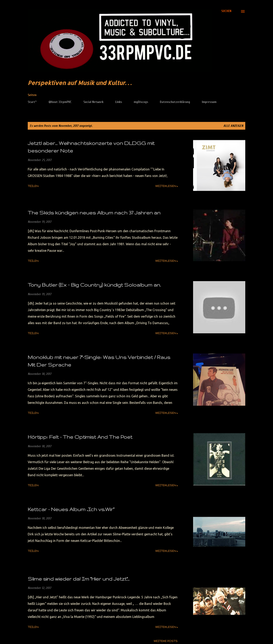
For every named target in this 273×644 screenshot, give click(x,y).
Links (119, 102)
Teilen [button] (33, 186)
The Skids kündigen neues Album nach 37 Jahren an (94, 213)
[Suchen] (226, 11)
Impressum (209, 102)
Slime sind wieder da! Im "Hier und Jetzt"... (79, 579)
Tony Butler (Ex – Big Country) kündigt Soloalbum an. (94, 285)
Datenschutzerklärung (175, 102)
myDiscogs (141, 102)
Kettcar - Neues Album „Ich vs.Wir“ (71, 509)
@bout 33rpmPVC (60, 102)
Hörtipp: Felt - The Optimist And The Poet (80, 437)
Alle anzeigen (233, 126)
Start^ (32, 102)
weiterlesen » (166, 186)
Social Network (93, 102)
